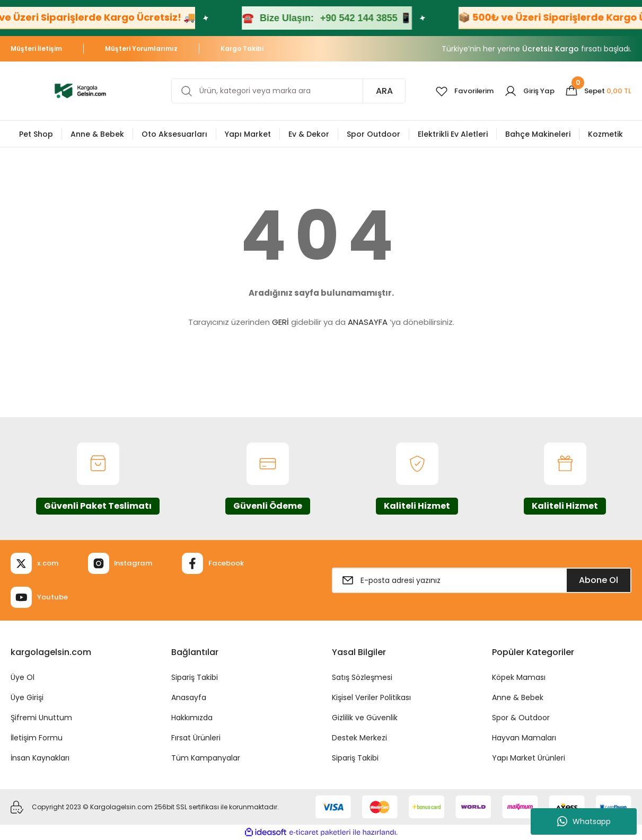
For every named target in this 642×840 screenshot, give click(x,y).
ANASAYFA (368, 322)
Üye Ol (23, 677)
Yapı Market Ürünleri (529, 758)
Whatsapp (584, 821)
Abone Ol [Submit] (599, 580)
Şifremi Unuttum (41, 718)
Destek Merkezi (359, 738)
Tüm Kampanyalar (206, 758)
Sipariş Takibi (195, 677)
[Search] (284, 91)
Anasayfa (189, 697)
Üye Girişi (27, 697)
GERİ (280, 322)
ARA (376, 91)
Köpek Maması (519, 677)
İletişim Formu (37, 738)
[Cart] (597, 91)
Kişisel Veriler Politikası (371, 697)
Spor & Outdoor (521, 718)
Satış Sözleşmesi (362, 677)
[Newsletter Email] (482, 580)
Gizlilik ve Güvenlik (365, 718)
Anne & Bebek (518, 697)
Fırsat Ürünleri (196, 738)
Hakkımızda (192, 718)
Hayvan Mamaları (524, 738)
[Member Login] (525, 91)
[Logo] (80, 90)
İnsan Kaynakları (40, 758)
